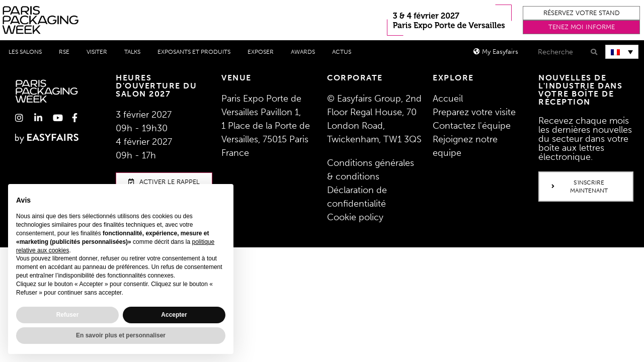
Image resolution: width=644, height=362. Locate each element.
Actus (342, 52)
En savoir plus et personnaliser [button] (121, 335)
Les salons (25, 52)
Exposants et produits (194, 52)
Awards (303, 52)
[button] (581, 13)
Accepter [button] (174, 315)
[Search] (593, 52)
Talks (132, 52)
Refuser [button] (68, 315)
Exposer (261, 52)
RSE (64, 52)
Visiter (97, 52)
